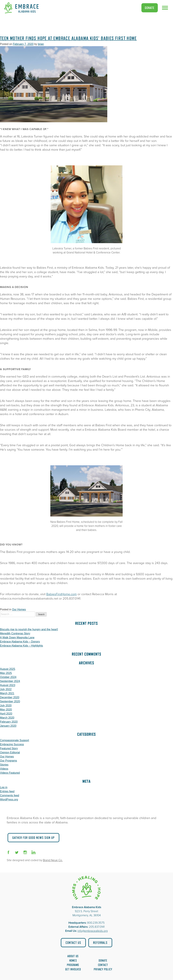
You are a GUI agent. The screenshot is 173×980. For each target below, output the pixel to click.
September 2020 (10, 701)
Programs (73, 965)
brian (41, 44)
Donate (150, 8)
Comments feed (10, 795)
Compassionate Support (15, 740)
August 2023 (8, 685)
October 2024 (8, 677)
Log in (4, 787)
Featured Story (9, 748)
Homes (73, 961)
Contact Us (73, 943)
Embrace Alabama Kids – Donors (20, 642)
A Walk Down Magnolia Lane (17, 638)
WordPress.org (9, 800)
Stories (4, 765)
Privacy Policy (103, 969)
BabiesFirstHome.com (61, 594)
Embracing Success (12, 744)
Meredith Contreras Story (15, 633)
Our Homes (19, 609)
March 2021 (7, 693)
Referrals (100, 943)
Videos (4, 769)
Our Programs (8, 761)
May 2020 (6, 710)
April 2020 (6, 714)
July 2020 (6, 705)
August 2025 (8, 669)
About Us (73, 956)
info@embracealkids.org (93, 931)
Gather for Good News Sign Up (33, 838)
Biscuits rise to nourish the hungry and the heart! (29, 629)
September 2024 (10, 681)
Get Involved (73, 969)
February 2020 (9, 722)
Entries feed (7, 791)
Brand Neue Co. (53, 860)
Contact (103, 965)
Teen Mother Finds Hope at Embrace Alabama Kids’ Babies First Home (68, 38)
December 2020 (10, 697)
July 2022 (6, 689)
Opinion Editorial (10, 752)
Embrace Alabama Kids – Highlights (21, 646)
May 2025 (6, 673)
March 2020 (7, 718)
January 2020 (8, 726)
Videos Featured (10, 773)
